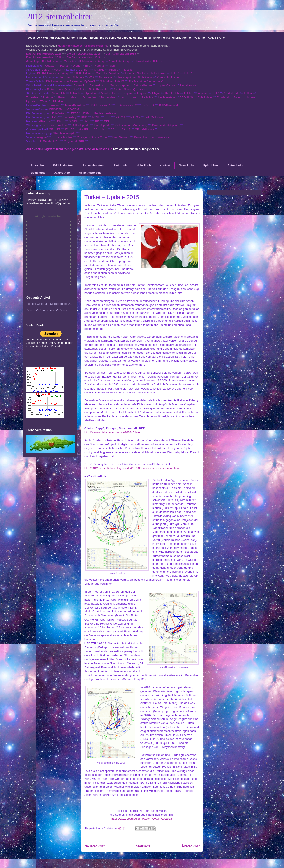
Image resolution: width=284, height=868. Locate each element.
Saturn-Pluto (97, 85)
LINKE (60, 121)
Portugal (48, 97)
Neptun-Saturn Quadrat (129, 89)
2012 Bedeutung (63, 165)
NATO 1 (121, 117)
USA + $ (125, 129)
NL (104, 129)
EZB (55, 117)
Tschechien (108, 97)
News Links (187, 165)
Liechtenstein (166, 97)
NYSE (96, 117)
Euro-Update (102, 125)
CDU (107, 121)
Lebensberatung (94, 165)
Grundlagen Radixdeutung (43, 61)
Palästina (147, 97)
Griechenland (109, 93)
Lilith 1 (175, 73)
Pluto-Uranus (188, 85)
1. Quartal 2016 (49, 141)
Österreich (58, 93)
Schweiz (75, 93)
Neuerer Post (95, 846)
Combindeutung (119, 61)
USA (216, 93)
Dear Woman (121, 137)
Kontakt (165, 165)
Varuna (99, 66)
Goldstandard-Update (166, 125)
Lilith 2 (189, 73)
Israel (133, 97)
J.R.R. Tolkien (83, 73)
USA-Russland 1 (100, 105)
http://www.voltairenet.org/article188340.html (112, 432)
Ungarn (127, 93)
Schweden (89, 97)
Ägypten (203, 93)
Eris (88, 66)
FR (113, 129)
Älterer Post (191, 846)
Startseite (37, 165)
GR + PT (55, 129)
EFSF (75, 113)
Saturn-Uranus (143, 85)
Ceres (45, 70)
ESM (86, 113)
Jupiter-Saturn (166, 85)
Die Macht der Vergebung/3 (146, 81)
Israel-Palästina (75, 105)
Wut (92, 77)
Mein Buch (144, 165)
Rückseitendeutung (92, 61)
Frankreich (172, 93)
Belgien (188, 93)
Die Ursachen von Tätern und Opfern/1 (71, 81)
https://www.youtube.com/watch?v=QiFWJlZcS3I (142, 819)
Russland (223, 97)
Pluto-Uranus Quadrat (61, 89)
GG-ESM (73, 109)
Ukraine (58, 101)
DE (95, 129)
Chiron (85, 70)
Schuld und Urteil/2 (112, 81)
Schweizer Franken (55, 125)
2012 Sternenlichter (59, 16)
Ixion (112, 66)
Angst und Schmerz (72, 77)
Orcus (76, 66)
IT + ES (70, 129)
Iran (122, 97)
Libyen (156, 93)
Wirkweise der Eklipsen (148, 61)
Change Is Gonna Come (92, 137)
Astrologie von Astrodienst (48, 216)
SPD (87, 121)
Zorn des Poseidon (108, 73)
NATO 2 (135, 117)
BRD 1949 (186, 97)
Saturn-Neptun (120, 85)
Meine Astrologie (90, 173)
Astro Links (235, 165)
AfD (97, 121)
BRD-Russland (168, 105)
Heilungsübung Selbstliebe (135, 77)
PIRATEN (45, 121)
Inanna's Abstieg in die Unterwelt (146, 73)
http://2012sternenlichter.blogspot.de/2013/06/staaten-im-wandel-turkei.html (132, 468)
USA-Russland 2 (126, 105)
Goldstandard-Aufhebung (131, 125)
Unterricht (121, 165)
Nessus (128, 70)
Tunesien (32, 97)
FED (108, 117)
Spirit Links (211, 165)
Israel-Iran (54, 105)
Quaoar (50, 66)
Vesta (57, 70)
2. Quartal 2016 (74, 141)
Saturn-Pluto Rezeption (94, 89)
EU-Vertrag (60, 113)
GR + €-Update (145, 129)
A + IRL (84, 129)
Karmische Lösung (169, 77)
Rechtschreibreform (107, 113)
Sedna (64, 66)
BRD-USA (148, 105)
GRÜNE (74, 121)
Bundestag (69, 117)
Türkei (44, 101)
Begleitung (38, 173)
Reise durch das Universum (151, 137)
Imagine (42, 137)
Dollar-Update (81, 125)
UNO (84, 117)
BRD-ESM (56, 109)
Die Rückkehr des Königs (53, 73)
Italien (248, 93)
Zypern (238, 97)
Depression (106, 77)
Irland (74, 97)
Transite (69, 61)
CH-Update (205, 97)
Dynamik (79, 85)
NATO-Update (154, 117)
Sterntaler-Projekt (64, 133)
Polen (62, 97)
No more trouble (62, 137)
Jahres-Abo (62, 173)
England (142, 93)
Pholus (114, 70)
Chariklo (99, 70)
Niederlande (232, 93)
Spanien (91, 93)
